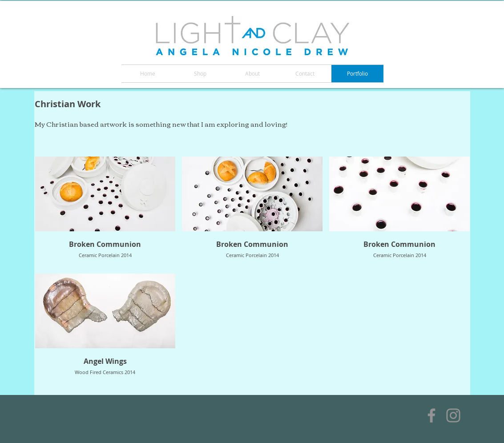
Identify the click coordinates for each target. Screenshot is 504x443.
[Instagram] (453, 415)
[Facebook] (431, 415)
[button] (105, 212)
